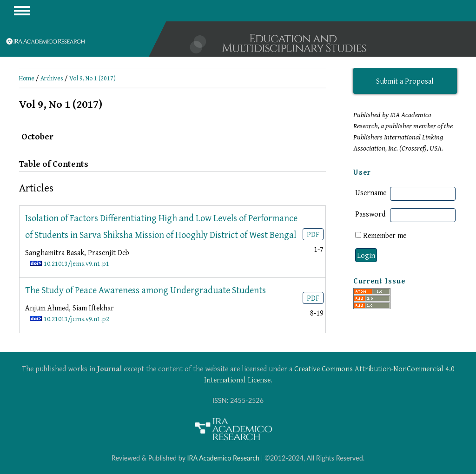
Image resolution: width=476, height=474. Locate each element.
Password (370, 214)
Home (27, 78)
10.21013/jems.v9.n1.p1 (76, 263)
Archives (52, 78)
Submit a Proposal (405, 81)
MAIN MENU (22, 11)
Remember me (385, 235)
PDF (313, 234)
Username (371, 192)
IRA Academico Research (223, 458)
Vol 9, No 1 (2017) (93, 78)
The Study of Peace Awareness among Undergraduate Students (145, 290)
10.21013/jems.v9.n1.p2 (76, 319)
